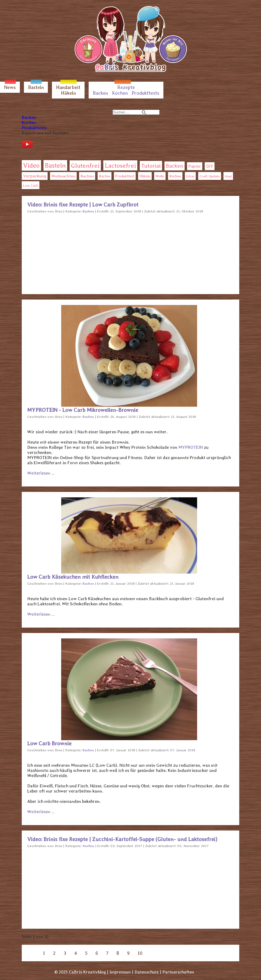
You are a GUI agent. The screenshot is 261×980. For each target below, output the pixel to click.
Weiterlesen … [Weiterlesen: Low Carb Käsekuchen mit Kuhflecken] (41, 614)
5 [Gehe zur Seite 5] (86, 953)
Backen (100, 93)
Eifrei (190, 176)
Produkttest (125, 176)
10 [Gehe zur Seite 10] (140, 953)
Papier (195, 166)
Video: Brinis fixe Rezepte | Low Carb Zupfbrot (83, 205)
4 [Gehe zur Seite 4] (76, 953)
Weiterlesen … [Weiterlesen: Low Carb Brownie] (41, 812)
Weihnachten (63, 176)
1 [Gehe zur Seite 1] (44, 953)
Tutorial (151, 166)
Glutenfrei (85, 166)
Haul (228, 176)
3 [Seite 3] (65, 953)
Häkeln (68, 93)
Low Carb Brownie (49, 743)
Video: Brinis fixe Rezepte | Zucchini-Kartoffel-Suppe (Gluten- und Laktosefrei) (122, 839)
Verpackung (35, 176)
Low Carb (31, 185)
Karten (105, 176)
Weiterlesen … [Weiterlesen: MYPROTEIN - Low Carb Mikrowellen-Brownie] (41, 473)
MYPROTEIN (191, 447)
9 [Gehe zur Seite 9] (128, 953)
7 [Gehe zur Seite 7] (107, 953)
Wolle (160, 176)
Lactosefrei (120, 165)
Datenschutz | (148, 972)
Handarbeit (68, 87)
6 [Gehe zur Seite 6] (97, 953)
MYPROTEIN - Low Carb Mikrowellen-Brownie (83, 410)
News (10, 87)
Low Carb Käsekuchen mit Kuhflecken (73, 577)
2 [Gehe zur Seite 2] (54, 953)
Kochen (120, 93)
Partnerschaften (178, 972)
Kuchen (87, 176)
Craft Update (210, 176)
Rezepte (126, 87)
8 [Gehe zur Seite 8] (118, 953)
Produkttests (146, 93)
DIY (210, 166)
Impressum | (121, 972)
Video (31, 165)
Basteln (36, 87)
